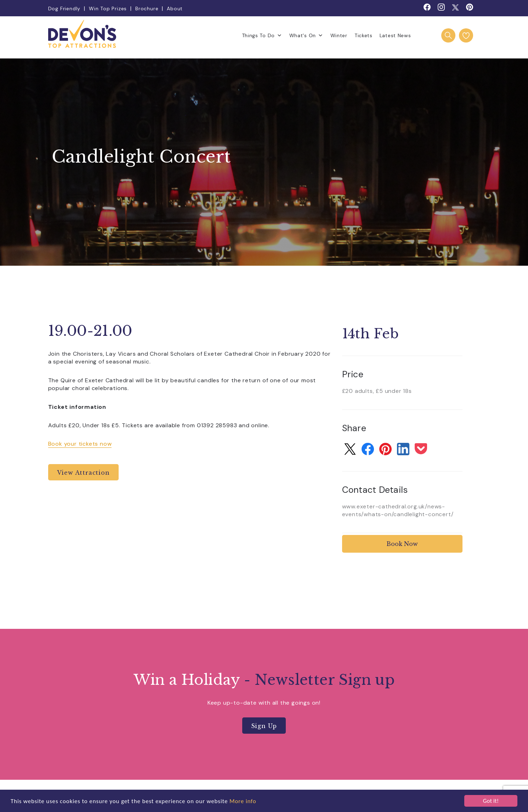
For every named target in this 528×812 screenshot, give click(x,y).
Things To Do (262, 35)
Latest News (395, 35)
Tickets (364, 35)
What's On (306, 35)
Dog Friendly (64, 9)
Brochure (147, 9)
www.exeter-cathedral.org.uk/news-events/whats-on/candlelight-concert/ (398, 510)
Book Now (402, 544)
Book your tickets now (80, 444)
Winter (339, 35)
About (175, 9)
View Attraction (83, 473)
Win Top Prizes (108, 9)
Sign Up (264, 726)
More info (243, 801)
